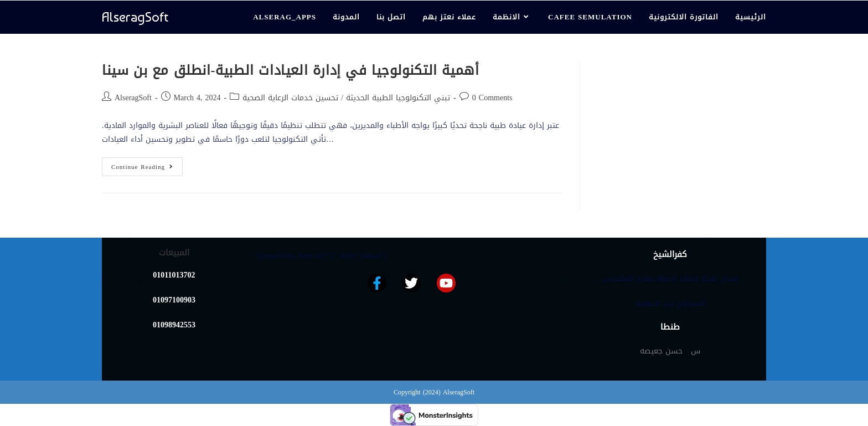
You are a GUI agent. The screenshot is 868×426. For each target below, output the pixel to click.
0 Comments (492, 98)
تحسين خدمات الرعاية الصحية (290, 98)
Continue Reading (147, 165)
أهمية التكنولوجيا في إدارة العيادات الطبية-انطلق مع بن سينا (290, 70)
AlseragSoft (135, 17)
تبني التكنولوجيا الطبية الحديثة (398, 98)
